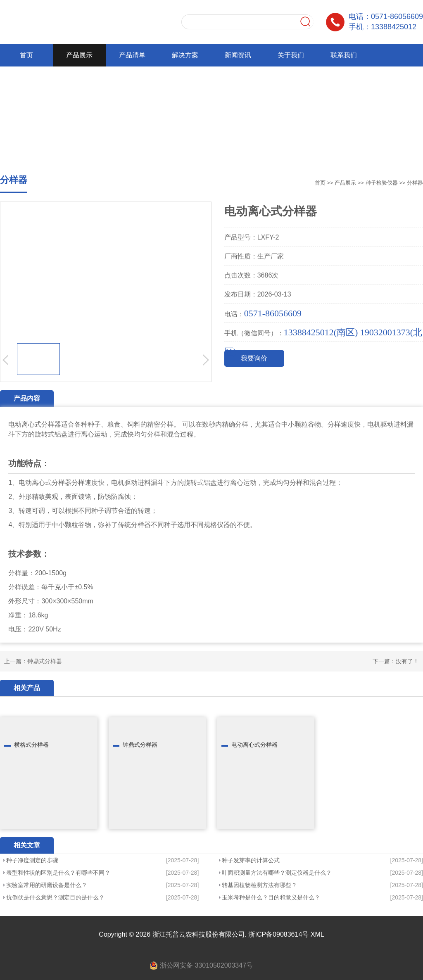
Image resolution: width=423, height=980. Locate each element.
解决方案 (185, 55)
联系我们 (344, 55)
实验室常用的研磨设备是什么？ (47, 885)
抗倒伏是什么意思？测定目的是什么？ (55, 897)
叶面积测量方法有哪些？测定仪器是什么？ (277, 873)
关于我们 (291, 55)
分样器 (415, 183)
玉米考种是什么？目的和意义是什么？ (271, 897)
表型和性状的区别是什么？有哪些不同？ (58, 873)
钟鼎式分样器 (45, 661)
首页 (26, 55)
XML (317, 934)
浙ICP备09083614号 (278, 934)
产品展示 (79, 55)
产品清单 (132, 55)
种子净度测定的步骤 (32, 860)
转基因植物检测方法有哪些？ (259, 885)
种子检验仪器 (382, 183)
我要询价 (254, 358)
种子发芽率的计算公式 (251, 860)
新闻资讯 (238, 55)
